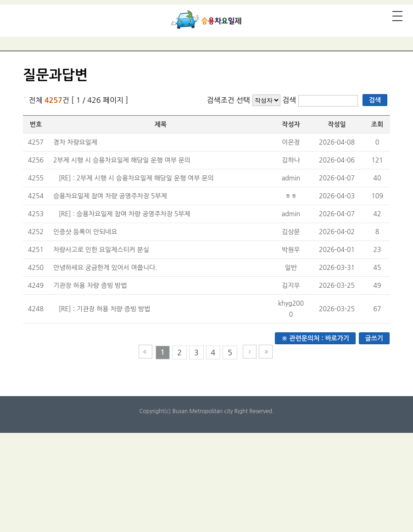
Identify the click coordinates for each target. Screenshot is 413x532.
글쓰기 (374, 338)
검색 (290, 100)
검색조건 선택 (228, 100)
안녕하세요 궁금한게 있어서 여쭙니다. (105, 268)
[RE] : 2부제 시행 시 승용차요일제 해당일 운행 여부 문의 (136, 178)
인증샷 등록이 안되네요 (85, 232)
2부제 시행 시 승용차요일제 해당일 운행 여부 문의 (122, 160)
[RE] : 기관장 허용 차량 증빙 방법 (104, 309)
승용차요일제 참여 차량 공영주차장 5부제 (110, 196)
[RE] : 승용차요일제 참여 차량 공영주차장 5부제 (125, 214)
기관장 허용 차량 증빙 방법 (90, 286)
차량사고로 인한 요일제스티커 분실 (101, 250)
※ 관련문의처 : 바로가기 (315, 338)
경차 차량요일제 (75, 142)
